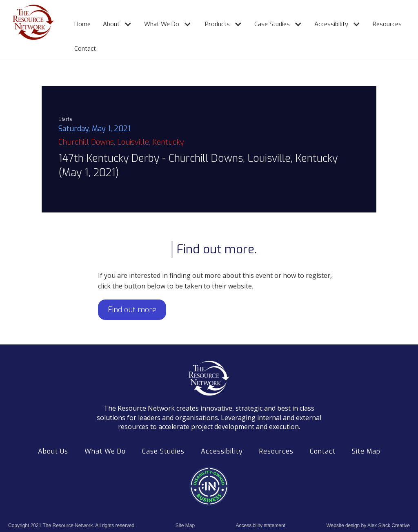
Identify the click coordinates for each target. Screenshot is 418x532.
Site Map (366, 452)
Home (82, 24)
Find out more (132, 310)
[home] (25, 30)
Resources (387, 24)
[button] (113, 21)
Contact (85, 49)
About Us (53, 452)
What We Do (105, 452)
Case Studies (163, 452)
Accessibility (222, 452)
